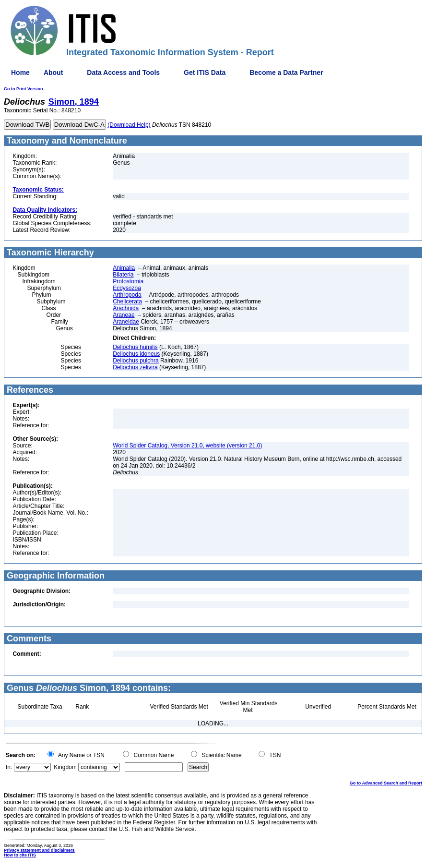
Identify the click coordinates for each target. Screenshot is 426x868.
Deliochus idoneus (136, 354)
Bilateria (123, 275)
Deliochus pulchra (136, 361)
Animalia (124, 268)
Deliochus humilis (135, 347)
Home (20, 72)
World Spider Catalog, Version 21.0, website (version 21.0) (187, 446)
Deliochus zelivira (135, 367)
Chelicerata (127, 301)
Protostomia (128, 281)
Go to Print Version (24, 89)
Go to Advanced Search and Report (386, 783)
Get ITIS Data (205, 72)
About (53, 72)
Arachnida (126, 308)
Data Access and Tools (123, 72)
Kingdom (65, 767)
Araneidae (126, 322)
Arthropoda (127, 295)
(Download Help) (129, 125)
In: (9, 767)
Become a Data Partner (286, 72)
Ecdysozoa (127, 288)
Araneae (124, 315)
